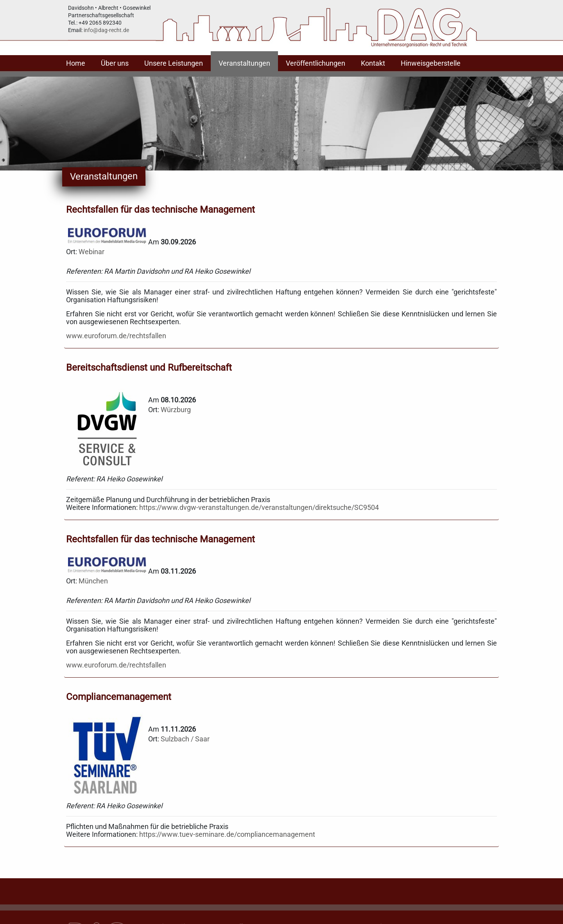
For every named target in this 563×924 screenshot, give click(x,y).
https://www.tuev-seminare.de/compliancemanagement (227, 834)
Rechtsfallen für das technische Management (160, 210)
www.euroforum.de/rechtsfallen (116, 336)
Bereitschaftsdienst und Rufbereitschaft (149, 368)
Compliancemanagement (119, 697)
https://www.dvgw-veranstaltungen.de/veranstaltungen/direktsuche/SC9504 (259, 507)
